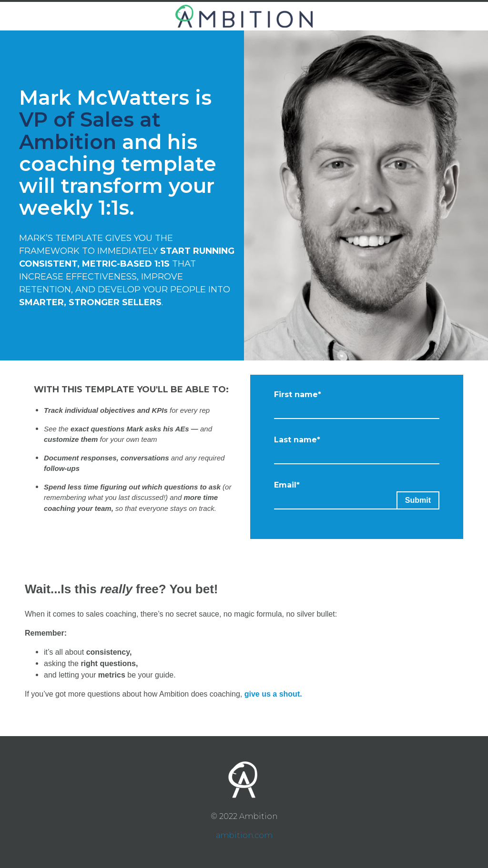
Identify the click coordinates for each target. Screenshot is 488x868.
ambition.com (244, 835)
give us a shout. (273, 694)
